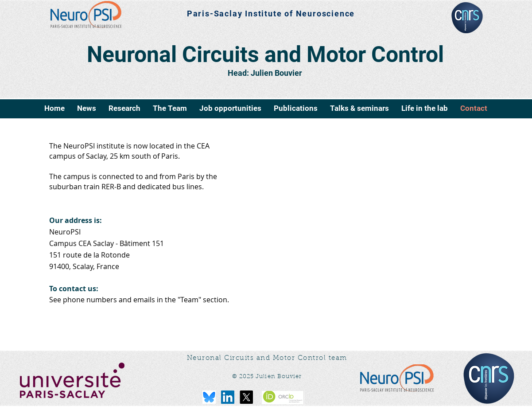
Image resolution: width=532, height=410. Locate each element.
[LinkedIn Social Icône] (228, 397)
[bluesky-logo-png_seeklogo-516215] (209, 397)
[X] (246, 397)
